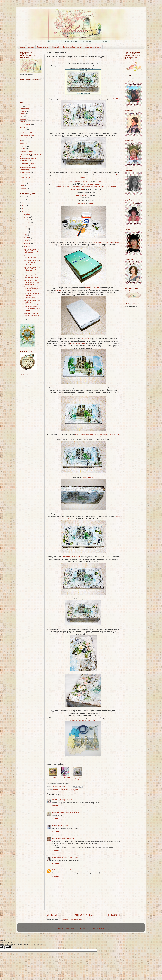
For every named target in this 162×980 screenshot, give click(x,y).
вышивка (23, 111)
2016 (24, 203)
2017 (24, 200)
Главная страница (27, 47)
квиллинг (23, 127)
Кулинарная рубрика (27, 135)
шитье (22, 186)
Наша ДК (56, 47)
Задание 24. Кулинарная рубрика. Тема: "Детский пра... (32, 295)
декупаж (56, 790)
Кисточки (82, 203)
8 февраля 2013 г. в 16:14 (69, 870)
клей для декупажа (91, 184)
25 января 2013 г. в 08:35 (69, 857)
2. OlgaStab (65, 777)
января (27, 247)
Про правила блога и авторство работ (31, 257)
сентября (27, 223)
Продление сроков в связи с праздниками (32, 314)
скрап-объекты (25, 172)
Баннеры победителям (72, 47)
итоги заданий (25, 124)
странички (23, 183)
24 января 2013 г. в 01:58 (67, 838)
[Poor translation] (8, 947)
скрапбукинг (74, 790)
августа (27, 226)
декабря (27, 214)
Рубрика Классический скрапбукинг (28, 160)
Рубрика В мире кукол (27, 151)
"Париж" (98, 181)
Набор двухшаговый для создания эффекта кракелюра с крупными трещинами (86, 187)
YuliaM (115, 99)
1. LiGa (53, 777)
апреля (27, 238)
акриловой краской (93, 288)
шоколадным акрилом (72, 557)
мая (25, 235)
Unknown (56, 870)
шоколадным (88, 477)
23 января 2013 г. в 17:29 (65, 825)
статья (22, 180)
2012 (24, 320)
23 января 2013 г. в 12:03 (68, 800)
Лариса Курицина (59, 812)
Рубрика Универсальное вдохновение (28, 169)
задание (63, 790)
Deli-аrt (55, 838)
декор (22, 116)
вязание (23, 114)
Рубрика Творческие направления (27, 164)
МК (67, 790)
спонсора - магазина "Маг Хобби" (83, 720)
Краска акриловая (77, 189)
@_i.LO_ (55, 800)
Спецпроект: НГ (25, 178)
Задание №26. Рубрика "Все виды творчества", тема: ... (32, 276)
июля (26, 229)
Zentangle (23, 188)
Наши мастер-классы (92, 47)
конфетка (23, 130)
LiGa (54, 825)
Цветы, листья (81, 195)
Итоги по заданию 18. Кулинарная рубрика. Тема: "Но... (32, 289)
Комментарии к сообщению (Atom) (71, 919)
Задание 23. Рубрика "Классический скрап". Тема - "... (32, 309)
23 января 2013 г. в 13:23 (75, 812)
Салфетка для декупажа (78, 181)
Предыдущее (113, 915)
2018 (24, 197)
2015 (24, 206)
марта (26, 241)
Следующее (53, 915)
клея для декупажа (78, 343)
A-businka (56, 857)
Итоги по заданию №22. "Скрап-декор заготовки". (32, 262)
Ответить (55, 806)
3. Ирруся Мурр (77, 778)
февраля (27, 244)
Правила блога (43, 47)
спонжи (90, 203)
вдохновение (24, 108)
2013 (24, 211)
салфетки (85, 339)
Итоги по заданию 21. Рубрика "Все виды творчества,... (31, 251)
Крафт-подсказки (26, 133)
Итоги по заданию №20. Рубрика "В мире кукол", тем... (32, 269)
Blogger (101, 928)
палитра (23, 149)
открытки (23, 146)
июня (26, 232)
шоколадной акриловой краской (107, 242)
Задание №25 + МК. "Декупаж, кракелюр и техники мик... (32, 282)
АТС (21, 106)
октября (27, 220)
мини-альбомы (25, 138)
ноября (27, 217)
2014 (24, 208)
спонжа (58, 290)
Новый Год (23, 143)
